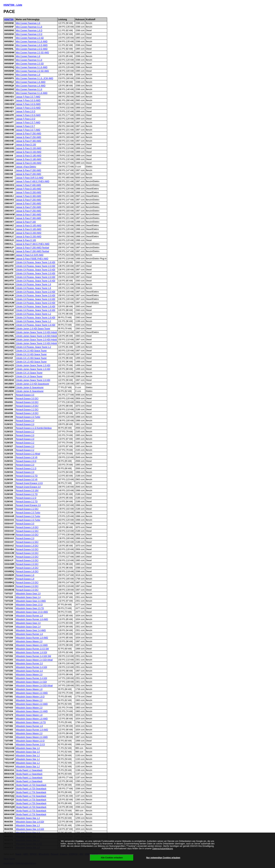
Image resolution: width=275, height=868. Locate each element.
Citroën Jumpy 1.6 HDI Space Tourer (33, 329)
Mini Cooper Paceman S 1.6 (29, 27)
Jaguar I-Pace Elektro (26, 167)
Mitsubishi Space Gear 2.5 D (29, 605)
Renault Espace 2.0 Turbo (28, 417)
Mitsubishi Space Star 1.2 (28, 755)
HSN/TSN (9, 19)
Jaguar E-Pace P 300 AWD (28, 141)
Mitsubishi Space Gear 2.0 (28, 594)
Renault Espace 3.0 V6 (27, 479)
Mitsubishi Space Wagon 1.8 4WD (32, 719)
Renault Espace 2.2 (25, 432)
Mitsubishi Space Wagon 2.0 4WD (32, 645)
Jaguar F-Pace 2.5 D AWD (28, 115)
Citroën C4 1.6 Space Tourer (29, 373)
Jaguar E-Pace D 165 (26, 240)
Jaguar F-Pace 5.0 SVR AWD (30, 255)
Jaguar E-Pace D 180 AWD (28, 156)
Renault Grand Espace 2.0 (28, 505)
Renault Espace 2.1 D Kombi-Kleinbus (34, 428)
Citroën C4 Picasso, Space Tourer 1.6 (33, 284)
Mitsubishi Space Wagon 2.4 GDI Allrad (34, 660)
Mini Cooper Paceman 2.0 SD (30, 38)
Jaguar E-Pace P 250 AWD (28, 134)
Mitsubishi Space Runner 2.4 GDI (31, 667)
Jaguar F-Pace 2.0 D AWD (28, 108)
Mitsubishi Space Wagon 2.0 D (30, 741)
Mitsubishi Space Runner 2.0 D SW (32, 649)
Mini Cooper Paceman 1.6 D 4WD (32, 45)
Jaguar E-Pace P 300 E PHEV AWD (33, 244)
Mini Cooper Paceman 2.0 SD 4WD (32, 53)
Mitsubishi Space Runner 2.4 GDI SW (33, 656)
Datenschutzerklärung (162, 849)
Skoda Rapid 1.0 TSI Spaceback (31, 811)
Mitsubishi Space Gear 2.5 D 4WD (32, 612)
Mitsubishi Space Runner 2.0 (29, 663)
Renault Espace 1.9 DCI (27, 406)
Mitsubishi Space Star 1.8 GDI (30, 822)
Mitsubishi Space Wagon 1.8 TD (31, 722)
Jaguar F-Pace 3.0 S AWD (28, 100)
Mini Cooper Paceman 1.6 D (29, 30)
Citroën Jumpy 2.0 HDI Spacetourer (32, 384)
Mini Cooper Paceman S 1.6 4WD (32, 42)
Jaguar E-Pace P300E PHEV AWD (32, 259)
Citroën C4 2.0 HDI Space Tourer (31, 351)
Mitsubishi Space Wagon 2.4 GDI (31, 682)
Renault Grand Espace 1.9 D (29, 483)
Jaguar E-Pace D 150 (26, 145)
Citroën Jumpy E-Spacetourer (30, 387)
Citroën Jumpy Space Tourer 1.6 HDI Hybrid (36, 336)
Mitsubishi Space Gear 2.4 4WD (31, 601)
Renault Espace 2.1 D (26, 468)
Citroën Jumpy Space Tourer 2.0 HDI (33, 380)
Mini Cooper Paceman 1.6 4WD (31, 82)
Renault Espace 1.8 (25, 579)
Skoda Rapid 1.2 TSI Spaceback (31, 792)
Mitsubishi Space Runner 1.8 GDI (31, 652)
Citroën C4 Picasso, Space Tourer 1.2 (33, 314)
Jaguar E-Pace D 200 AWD (28, 233)
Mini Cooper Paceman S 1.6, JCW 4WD (34, 78)
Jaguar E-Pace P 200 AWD (28, 170)
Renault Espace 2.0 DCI (27, 557)
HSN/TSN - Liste (13, 5)
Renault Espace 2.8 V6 (27, 457)
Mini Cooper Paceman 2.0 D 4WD (32, 49)
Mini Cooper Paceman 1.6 (28, 23)
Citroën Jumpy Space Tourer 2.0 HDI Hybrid (36, 332)
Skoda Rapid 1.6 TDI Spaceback (31, 785)
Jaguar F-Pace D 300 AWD (28, 196)
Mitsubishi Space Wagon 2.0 (29, 641)
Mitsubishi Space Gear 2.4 (28, 597)
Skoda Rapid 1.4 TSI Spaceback (31, 800)
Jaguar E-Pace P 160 (26, 222)
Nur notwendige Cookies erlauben (163, 858)
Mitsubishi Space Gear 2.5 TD (30, 608)
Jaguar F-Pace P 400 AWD (28, 185)
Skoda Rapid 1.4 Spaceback (29, 781)
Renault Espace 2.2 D (26, 498)
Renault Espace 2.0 (25, 421)
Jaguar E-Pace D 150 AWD (28, 148)
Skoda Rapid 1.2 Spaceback (29, 770)
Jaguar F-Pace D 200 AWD (28, 192)
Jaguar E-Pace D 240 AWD (28, 163)
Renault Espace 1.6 (25, 575)
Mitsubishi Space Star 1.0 (28, 748)
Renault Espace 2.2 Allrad (28, 454)
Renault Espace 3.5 (25, 395)
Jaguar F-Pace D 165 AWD (28, 189)
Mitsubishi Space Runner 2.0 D (30, 744)
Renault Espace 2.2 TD (27, 476)
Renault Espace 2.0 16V (27, 491)
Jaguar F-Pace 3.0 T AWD (28, 130)
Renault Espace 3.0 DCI (27, 399)
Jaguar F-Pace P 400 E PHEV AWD (33, 181)
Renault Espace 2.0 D (26, 461)
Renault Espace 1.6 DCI (27, 568)
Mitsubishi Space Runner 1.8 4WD (32, 619)
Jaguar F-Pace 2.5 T (25, 126)
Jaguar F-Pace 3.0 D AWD (28, 104)
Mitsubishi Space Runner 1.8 (29, 616)
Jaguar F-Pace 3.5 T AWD (28, 97)
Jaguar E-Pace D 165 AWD (28, 226)
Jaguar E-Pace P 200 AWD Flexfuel (32, 248)
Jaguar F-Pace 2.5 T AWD (28, 122)
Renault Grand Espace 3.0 (28, 487)
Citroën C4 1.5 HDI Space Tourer (31, 358)
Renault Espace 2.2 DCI (27, 410)
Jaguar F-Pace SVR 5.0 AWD (30, 178)
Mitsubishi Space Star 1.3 (28, 818)
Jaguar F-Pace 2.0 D (26, 111)
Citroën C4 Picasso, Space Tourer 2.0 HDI (36, 266)
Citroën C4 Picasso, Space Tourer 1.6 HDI (36, 262)
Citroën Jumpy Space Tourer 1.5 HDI (33, 365)
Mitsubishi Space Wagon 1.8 (29, 689)
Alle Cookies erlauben (112, 858)
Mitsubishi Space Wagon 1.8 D (30, 697)
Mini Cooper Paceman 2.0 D (29, 34)
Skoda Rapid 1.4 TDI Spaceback (31, 803)
